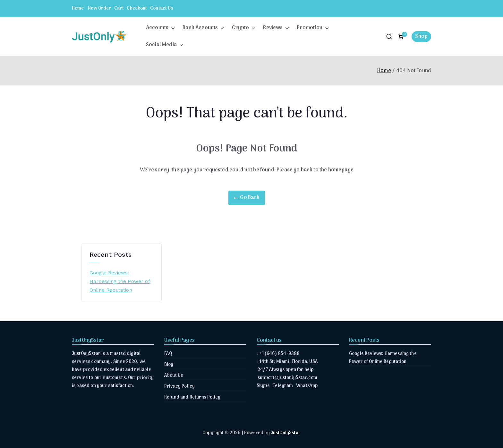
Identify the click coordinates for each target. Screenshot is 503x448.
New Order (99, 9)
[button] (172, 28)
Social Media (165, 45)
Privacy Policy (179, 387)
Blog (169, 365)
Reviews (276, 28)
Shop (421, 37)
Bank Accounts (203, 28)
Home (78, 9)
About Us (174, 376)
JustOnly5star (286, 433)
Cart (119, 9)
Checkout (137, 9)
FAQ (168, 354)
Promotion (313, 28)
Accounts (160, 28)
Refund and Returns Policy (192, 397)
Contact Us (162, 9)
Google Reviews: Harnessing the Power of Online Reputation (120, 281)
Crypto (244, 28)
